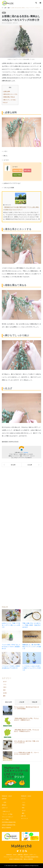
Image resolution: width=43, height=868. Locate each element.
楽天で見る (27, 170)
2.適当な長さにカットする (10, 94)
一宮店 (4, 802)
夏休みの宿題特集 (6, 828)
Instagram (23, 851)
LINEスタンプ (6, 811)
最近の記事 (8, 702)
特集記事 (35, 702)
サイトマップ (24, 819)
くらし (5, 684)
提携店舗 (4, 799)
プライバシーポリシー (7, 817)
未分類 (5, 693)
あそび (5, 682)
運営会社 (4, 805)
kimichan (26, 453)
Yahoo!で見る (17, 175)
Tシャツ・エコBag (8, 814)
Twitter (17, 851)
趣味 (4, 13)
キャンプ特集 (5, 820)
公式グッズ (5, 808)
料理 (4, 690)
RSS (26, 851)
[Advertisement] (21, 535)
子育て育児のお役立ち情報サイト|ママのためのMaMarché (18, 866)
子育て (5, 687)
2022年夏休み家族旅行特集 (9, 822)
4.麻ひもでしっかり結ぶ (9, 100)
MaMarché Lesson (7, 796)
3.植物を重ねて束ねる (9, 97)
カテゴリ (23, 799)
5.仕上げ (5, 102)
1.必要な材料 (6, 91)
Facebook (20, 851)
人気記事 (22, 702)
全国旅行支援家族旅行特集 (9, 825)
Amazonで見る (17, 170)
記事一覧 (23, 816)
